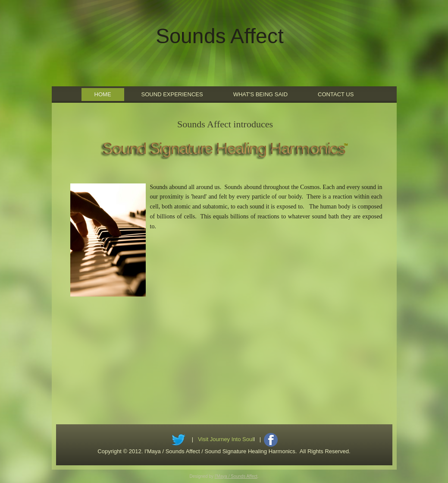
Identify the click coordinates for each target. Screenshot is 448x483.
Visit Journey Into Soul (226, 439)
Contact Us (336, 94)
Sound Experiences (172, 94)
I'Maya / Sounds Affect (236, 476)
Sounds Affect (220, 36)
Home (103, 94)
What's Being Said (260, 94)
